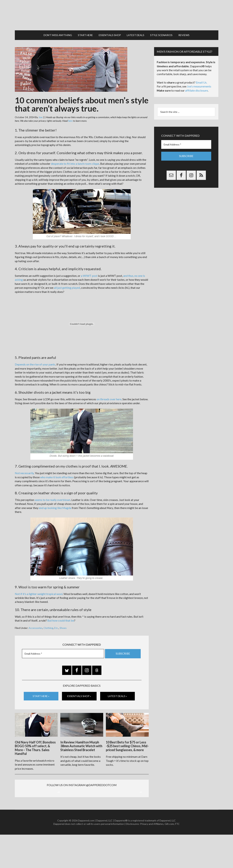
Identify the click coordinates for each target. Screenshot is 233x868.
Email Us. (201, 79)
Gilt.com (169, 857)
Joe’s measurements (199, 83)
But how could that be (61, 617)
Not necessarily (24, 470)
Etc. (56, 624)
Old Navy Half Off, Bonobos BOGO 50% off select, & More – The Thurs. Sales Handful (35, 743)
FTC (177, 857)
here (70, 117)
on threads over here (109, 396)
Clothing (48, 624)
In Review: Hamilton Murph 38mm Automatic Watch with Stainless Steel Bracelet (81, 741)
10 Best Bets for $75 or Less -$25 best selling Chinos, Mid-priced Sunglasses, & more (127, 741)
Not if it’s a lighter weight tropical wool (39, 590)
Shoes (63, 624)
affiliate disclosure (196, 87)
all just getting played (67, 284)
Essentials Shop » (79, 692)
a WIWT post (89, 272)
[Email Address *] (63, 650)
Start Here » (41, 692)
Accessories (36, 624)
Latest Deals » (117, 692)
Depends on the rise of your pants (35, 361)
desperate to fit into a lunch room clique (75, 160)
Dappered (117, 13)
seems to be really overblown (52, 496)
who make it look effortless (57, 474)
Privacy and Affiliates (152, 857)
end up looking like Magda (55, 504)
